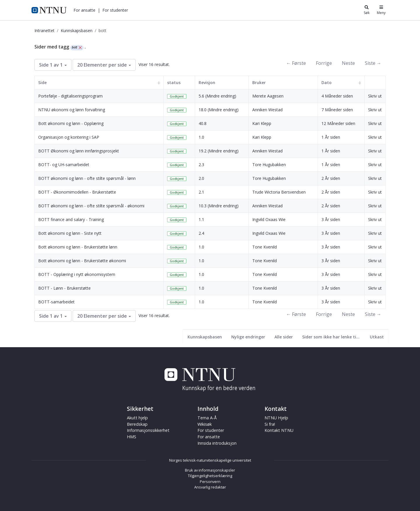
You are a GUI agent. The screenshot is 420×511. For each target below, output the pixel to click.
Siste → (373, 63)
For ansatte (84, 10)
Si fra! (270, 424)
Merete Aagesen (268, 96)
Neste (348, 63)
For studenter (115, 10)
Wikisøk (205, 424)
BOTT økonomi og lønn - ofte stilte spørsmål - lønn (87, 178)
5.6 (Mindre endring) (217, 96)
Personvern (210, 482)
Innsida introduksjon (217, 443)
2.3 (201, 165)
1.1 (201, 219)
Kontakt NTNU (279, 430)
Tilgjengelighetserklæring (210, 476)
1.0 (201, 137)
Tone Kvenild (265, 247)
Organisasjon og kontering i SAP (69, 137)
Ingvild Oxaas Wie (269, 219)
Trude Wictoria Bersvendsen (279, 192)
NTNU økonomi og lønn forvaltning (72, 110)
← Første (296, 63)
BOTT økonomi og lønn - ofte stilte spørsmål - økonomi (91, 206)
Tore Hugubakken (269, 165)
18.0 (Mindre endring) (219, 110)
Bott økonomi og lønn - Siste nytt (70, 233)
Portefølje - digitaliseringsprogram (70, 96)
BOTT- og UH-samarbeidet (64, 165)
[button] (84, 10)
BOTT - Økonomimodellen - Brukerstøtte (77, 192)
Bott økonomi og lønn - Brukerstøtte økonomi (82, 261)
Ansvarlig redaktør (210, 487)
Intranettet (44, 31)
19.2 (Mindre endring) (219, 151)
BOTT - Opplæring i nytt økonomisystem (77, 274)
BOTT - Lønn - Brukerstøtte (64, 288)
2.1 (201, 192)
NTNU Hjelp (276, 418)
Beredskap (137, 424)
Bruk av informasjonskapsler (210, 470)
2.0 (201, 178)
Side (42, 82)
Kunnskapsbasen (77, 31)
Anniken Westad (267, 110)
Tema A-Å (207, 418)
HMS (132, 437)
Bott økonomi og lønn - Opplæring (71, 123)
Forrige (324, 63)
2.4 (201, 233)
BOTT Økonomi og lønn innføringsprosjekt (79, 151)
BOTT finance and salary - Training (71, 219)
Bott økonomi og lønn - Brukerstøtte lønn (78, 247)
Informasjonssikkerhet (148, 430)
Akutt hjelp (137, 418)
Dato (327, 82)
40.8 (203, 123)
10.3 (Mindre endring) (219, 206)
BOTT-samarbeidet (56, 302)
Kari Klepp (262, 123)
